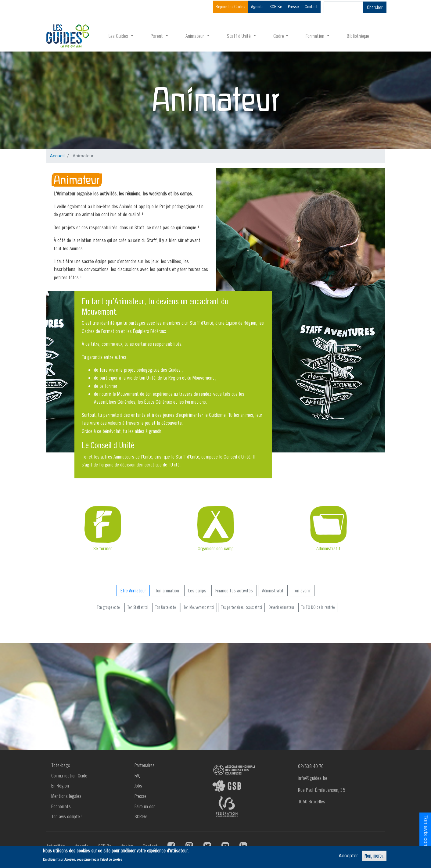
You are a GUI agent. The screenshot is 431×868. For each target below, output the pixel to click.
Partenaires (145, 765)
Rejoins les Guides (230, 7)
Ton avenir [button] (302, 591)
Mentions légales (66, 796)
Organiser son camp (216, 548)
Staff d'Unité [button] (239, 36)
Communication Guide (69, 776)
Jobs (138, 786)
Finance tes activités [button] (234, 591)
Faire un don (145, 806)
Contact (311, 7)
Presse (293, 7)
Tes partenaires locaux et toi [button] (241, 607)
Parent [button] (157, 36)
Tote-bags (61, 765)
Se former (103, 548)
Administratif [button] (273, 591)
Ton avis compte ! (67, 816)
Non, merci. (374, 856)
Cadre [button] (279, 36)
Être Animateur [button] (133, 591)
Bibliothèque (358, 36)
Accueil (57, 156)
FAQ (138, 776)
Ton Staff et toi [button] (138, 607)
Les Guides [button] (119, 36)
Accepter (348, 856)
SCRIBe (276, 7)
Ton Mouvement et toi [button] (199, 607)
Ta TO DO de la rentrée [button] (318, 607)
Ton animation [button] (167, 591)
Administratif (328, 548)
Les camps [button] (197, 591)
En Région (60, 786)
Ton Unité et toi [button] (166, 607)
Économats (61, 806)
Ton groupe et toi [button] (109, 607)
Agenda (257, 7)
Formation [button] (316, 36)
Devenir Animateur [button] (282, 607)
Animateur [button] (195, 36)
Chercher (375, 7)
